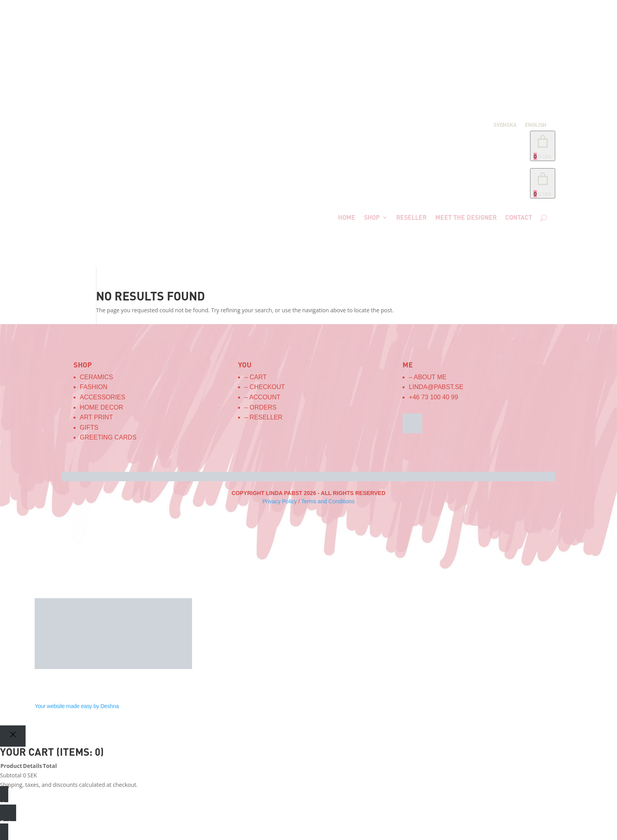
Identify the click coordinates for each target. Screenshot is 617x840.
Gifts (89, 427)
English (536, 125)
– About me (428, 377)
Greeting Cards (108, 437)
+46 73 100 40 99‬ (433, 397)
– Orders (260, 407)
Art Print (96, 417)
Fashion (94, 387)
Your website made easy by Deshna (77, 706)
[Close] (13, 736)
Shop (372, 217)
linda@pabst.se (436, 387)
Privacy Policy (280, 501)
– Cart (256, 377)
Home (347, 217)
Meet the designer (466, 217)
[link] (543, 183)
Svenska (505, 125)
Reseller (411, 217)
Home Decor (102, 407)
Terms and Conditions (328, 501)
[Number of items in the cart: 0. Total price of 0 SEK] (543, 146)
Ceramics (96, 377)
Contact (519, 217)
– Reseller (263, 417)
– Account (262, 397)
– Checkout (265, 387)
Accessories (103, 397)
